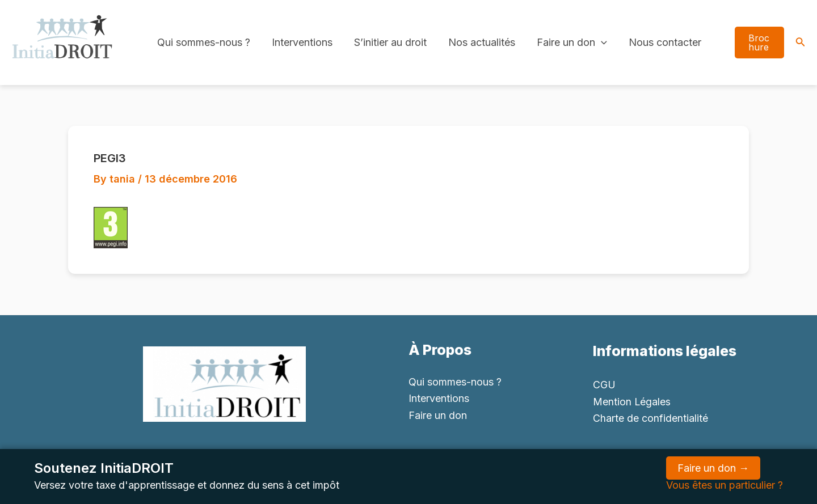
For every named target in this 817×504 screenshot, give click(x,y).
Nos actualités (478, 42)
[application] (596, 43)
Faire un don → (713, 468)
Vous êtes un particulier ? (725, 485)
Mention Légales (632, 402)
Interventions (300, 42)
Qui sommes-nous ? (203, 42)
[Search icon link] (801, 43)
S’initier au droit (388, 42)
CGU (604, 385)
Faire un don (567, 43)
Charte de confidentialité (650, 418)
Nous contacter (659, 42)
